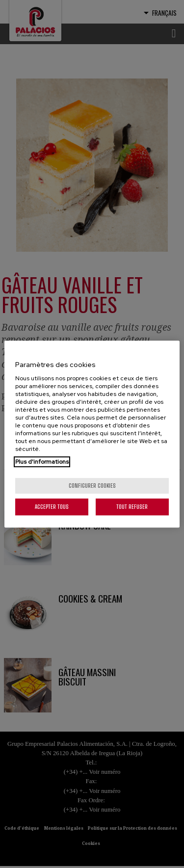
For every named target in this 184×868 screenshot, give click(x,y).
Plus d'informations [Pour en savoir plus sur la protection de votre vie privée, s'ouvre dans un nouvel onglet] (42, 462)
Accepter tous (52, 507)
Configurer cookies (92, 486)
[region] (92, 434)
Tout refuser (132, 507)
